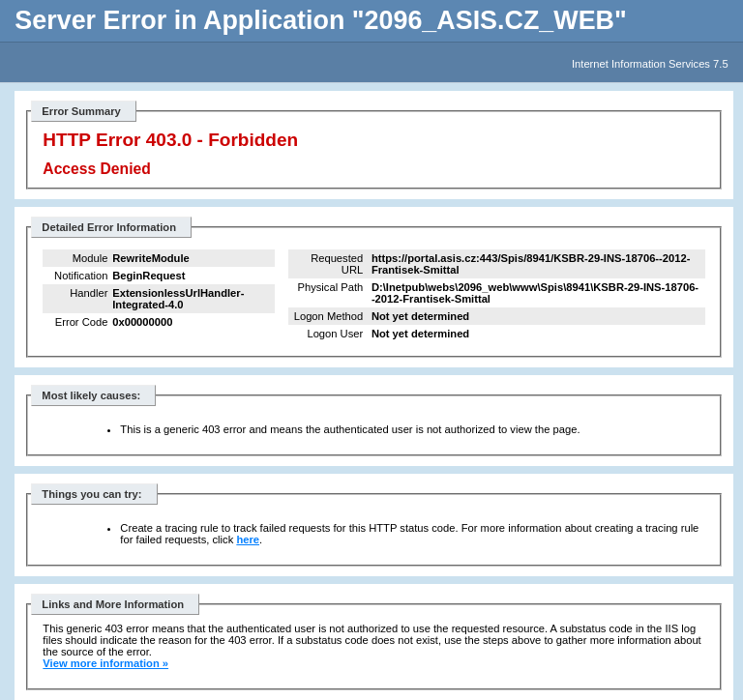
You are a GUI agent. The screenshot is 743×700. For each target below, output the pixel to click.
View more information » (105, 663)
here (248, 540)
